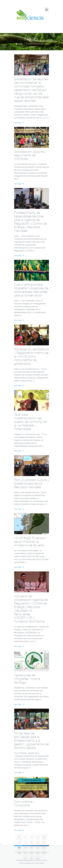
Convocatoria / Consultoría (25, 803)
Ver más (19, 123)
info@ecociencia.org (24, 860)
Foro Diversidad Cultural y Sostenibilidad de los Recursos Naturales (32, 483)
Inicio (20, 44)
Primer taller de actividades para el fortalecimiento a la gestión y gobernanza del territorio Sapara (31, 741)
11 (19, 848)
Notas (32, 47)
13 (32, 848)
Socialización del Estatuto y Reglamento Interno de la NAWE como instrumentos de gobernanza (31, 356)
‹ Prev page (19, 837)
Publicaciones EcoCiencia (36, 44)
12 (25, 848)
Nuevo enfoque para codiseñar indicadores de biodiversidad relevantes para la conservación (31, 290)
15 (44, 848)
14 (38, 848)
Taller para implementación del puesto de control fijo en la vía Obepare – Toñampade (31, 422)
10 (44, 842)
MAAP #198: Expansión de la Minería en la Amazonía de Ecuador (30, 542)
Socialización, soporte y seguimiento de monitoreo (30, 155)
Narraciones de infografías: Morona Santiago (27, 679)
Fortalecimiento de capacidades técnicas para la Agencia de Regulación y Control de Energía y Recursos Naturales (30, 222)
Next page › (45, 837)
